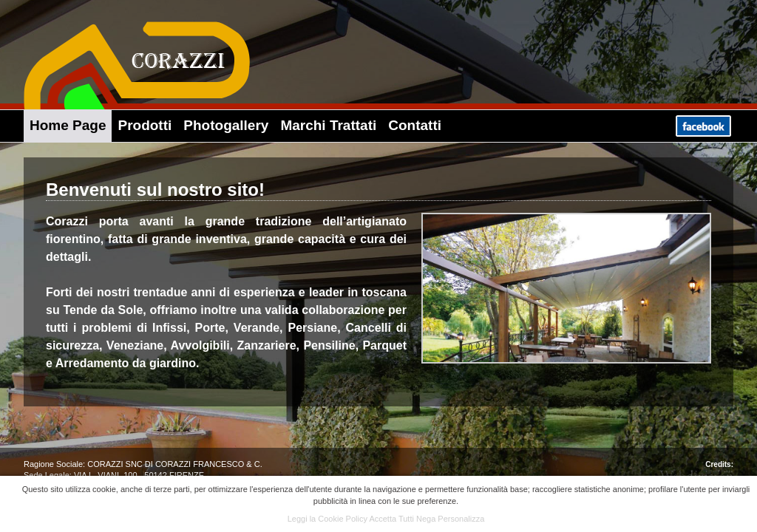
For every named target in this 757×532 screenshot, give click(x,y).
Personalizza (461, 519)
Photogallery (226, 125)
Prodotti (145, 125)
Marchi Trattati (328, 125)
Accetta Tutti (391, 519)
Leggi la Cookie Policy (327, 519)
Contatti (415, 125)
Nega (426, 519)
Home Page (68, 125)
